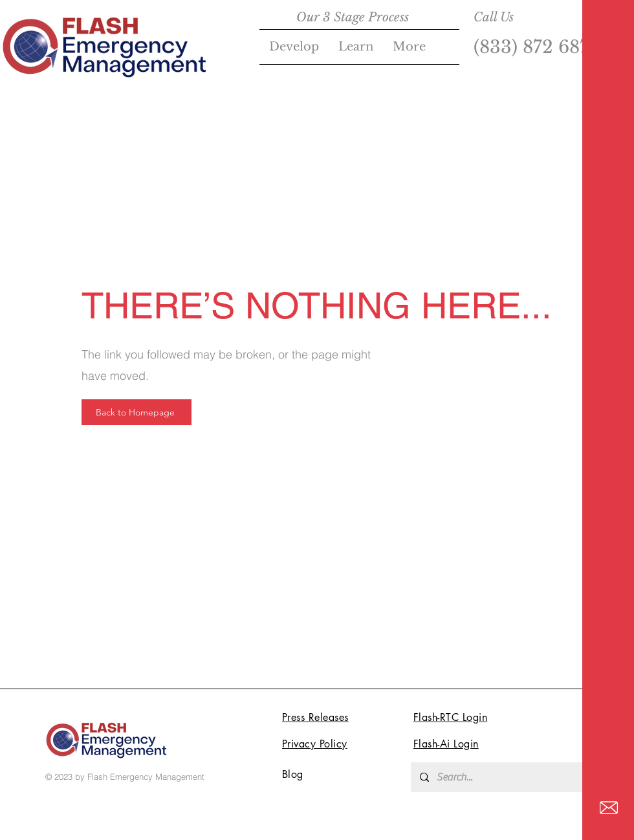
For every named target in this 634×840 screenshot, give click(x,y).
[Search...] (509, 777)
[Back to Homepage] (137, 412)
